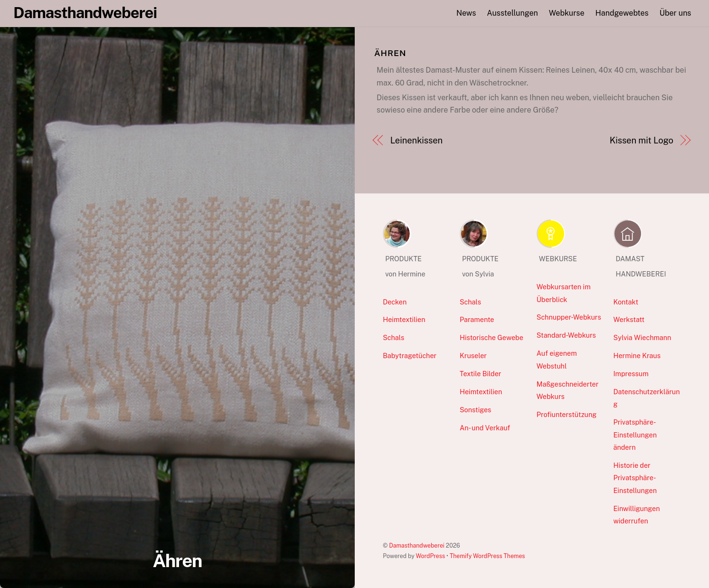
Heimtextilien (404, 319)
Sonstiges (475, 410)
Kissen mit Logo (642, 140)
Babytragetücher (410, 356)
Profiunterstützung (567, 414)
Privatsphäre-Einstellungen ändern (635, 435)
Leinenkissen (416, 140)
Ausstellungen (512, 13)
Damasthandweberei (417, 545)
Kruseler (473, 356)
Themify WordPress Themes (487, 556)
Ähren (177, 561)
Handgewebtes (622, 13)
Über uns (676, 13)
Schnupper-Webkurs (569, 317)
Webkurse (567, 13)
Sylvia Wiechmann (643, 337)
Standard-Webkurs (566, 335)
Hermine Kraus (637, 356)
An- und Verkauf (485, 428)
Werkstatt (629, 319)
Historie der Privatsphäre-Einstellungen (635, 478)
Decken (395, 302)
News (466, 13)
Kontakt (626, 302)
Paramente (477, 319)
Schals (393, 337)
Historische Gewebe (492, 337)
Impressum (631, 374)
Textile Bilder (480, 374)
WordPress (430, 556)
